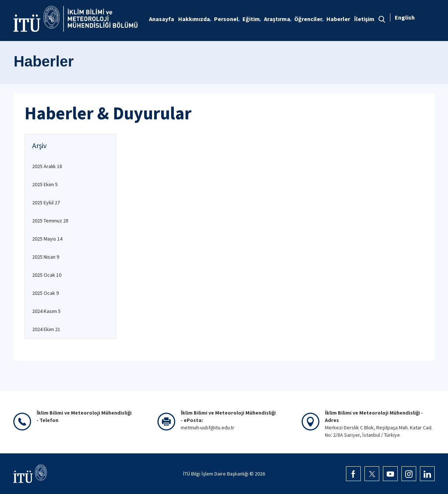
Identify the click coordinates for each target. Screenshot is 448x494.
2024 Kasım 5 (46, 311)
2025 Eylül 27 (46, 202)
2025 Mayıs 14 (47, 239)
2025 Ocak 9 (45, 293)
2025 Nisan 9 (46, 257)
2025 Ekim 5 (45, 184)
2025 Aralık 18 (47, 166)
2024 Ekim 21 (46, 329)
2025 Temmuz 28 (50, 221)
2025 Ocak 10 (47, 275)
